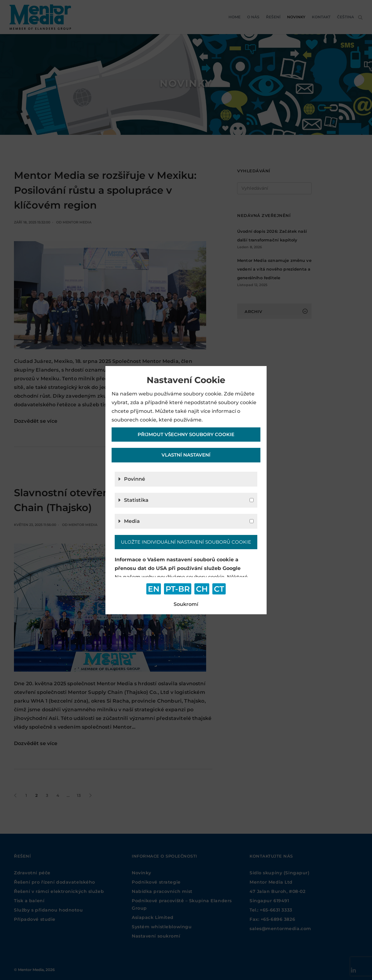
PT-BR (178, 589)
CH (202, 589)
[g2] (252, 500)
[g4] (252, 521)
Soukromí (186, 604)
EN (154, 589)
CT (219, 589)
